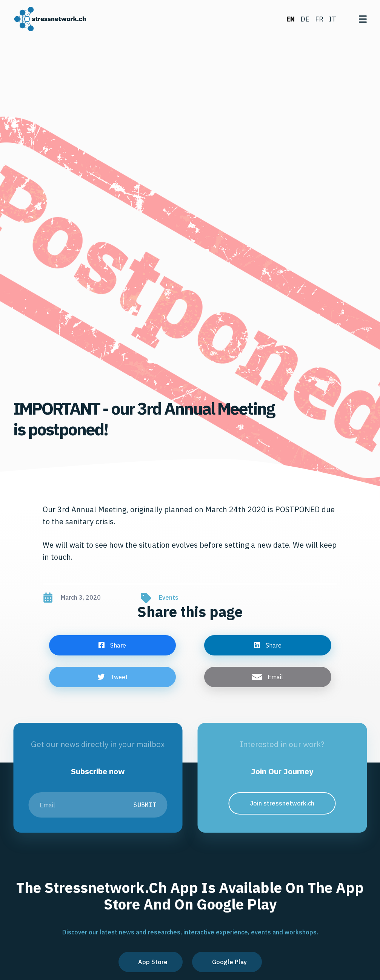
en (291, 19)
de (305, 19)
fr (319, 19)
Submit (145, 805)
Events (169, 597)
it (333, 19)
